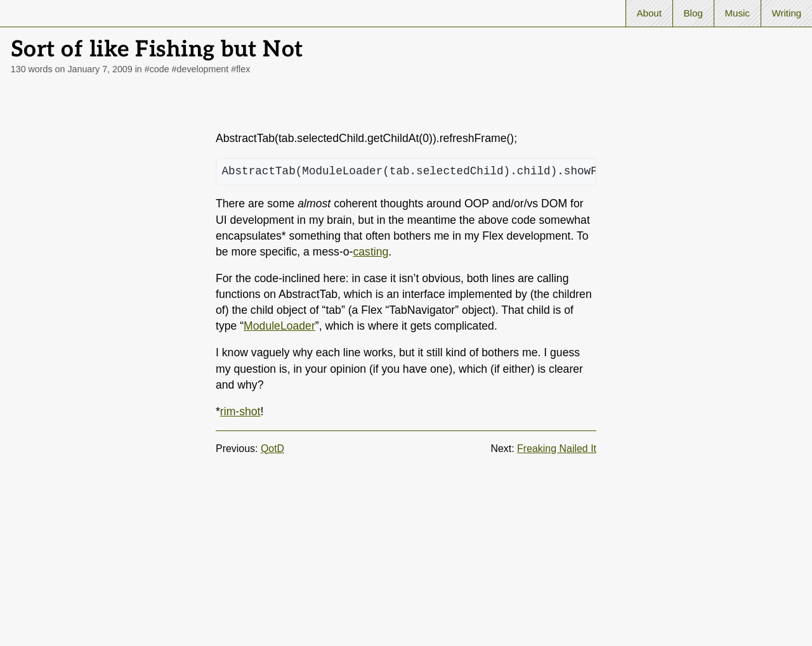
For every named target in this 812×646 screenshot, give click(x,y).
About (649, 13)
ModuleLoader (279, 326)
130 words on (72, 69)
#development (200, 69)
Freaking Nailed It (557, 449)
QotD (272, 449)
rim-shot (240, 411)
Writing (786, 13)
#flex (240, 69)
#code (157, 69)
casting (370, 252)
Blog (693, 13)
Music (737, 13)
